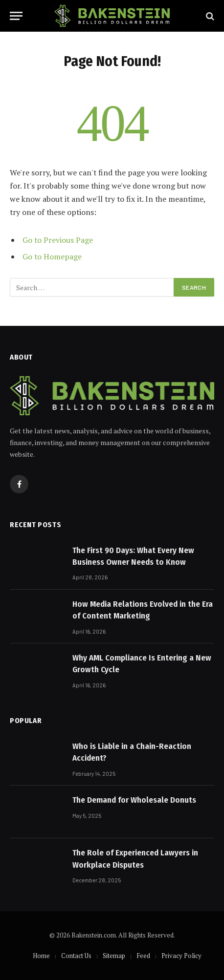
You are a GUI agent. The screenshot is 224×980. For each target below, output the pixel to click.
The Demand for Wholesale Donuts (134, 800)
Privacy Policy (181, 956)
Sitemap (114, 956)
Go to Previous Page (58, 240)
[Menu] (16, 16)
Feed (143, 956)
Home (41, 956)
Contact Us (76, 956)
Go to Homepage (52, 256)
